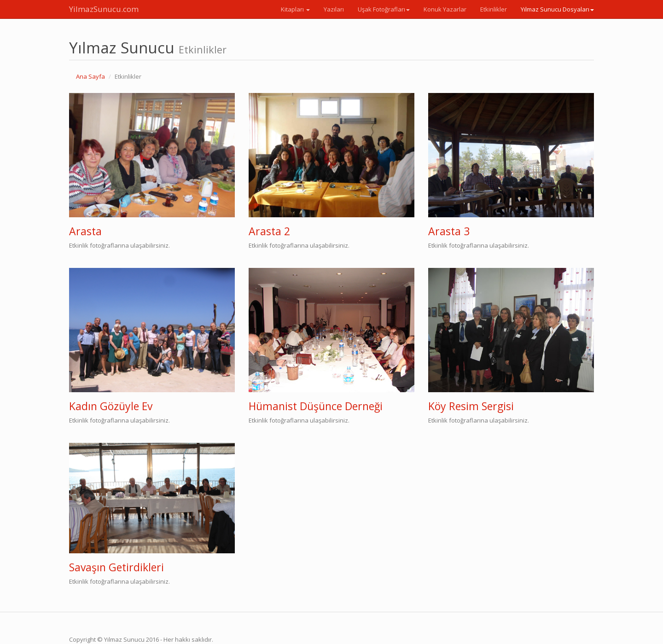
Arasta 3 (449, 231)
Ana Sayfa (90, 76)
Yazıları (334, 9)
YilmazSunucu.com (104, 9)
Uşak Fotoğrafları (384, 9)
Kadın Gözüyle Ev (111, 406)
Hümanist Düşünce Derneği (316, 406)
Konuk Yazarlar (445, 9)
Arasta (85, 231)
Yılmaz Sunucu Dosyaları (557, 9)
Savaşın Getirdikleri (116, 567)
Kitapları (295, 9)
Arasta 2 (269, 231)
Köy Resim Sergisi (471, 406)
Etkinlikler (494, 9)
